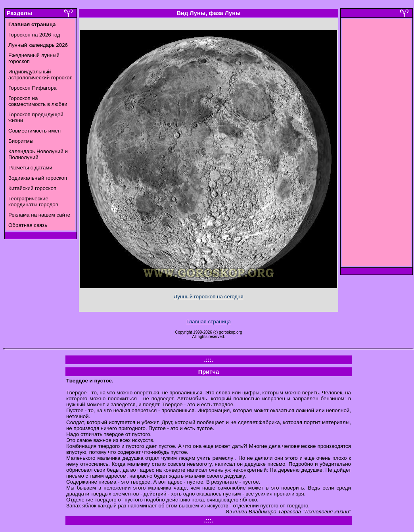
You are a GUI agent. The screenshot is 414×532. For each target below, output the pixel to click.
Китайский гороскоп (32, 188)
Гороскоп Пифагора (33, 88)
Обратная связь (28, 225)
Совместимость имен (34, 131)
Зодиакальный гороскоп (38, 178)
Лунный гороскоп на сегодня (208, 297)
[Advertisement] (377, 145)
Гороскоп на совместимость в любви (38, 101)
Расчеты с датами (30, 168)
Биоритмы (21, 141)
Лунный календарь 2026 (38, 45)
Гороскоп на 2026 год (34, 35)
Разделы (19, 13)
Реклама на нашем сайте (39, 215)
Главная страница (209, 322)
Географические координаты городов (33, 202)
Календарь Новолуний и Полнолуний (38, 154)
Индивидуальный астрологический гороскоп (40, 75)
